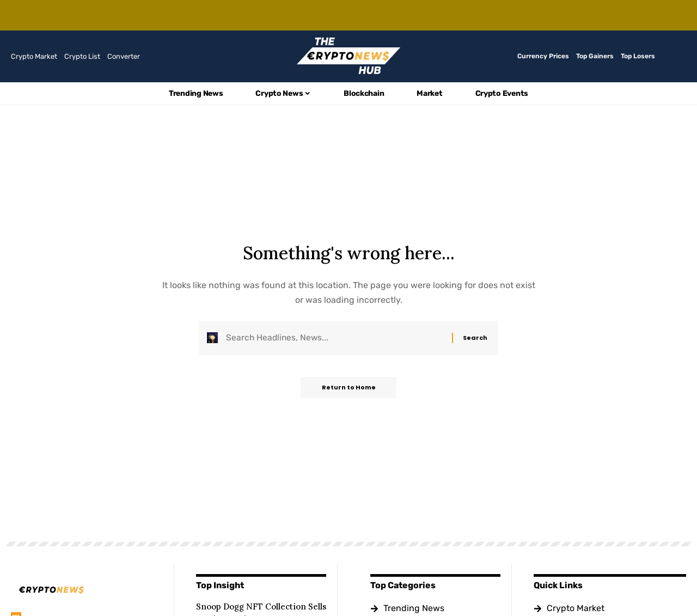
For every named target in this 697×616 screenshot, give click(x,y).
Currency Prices (543, 56)
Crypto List (82, 56)
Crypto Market (34, 56)
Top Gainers (595, 56)
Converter (124, 56)
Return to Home (349, 389)
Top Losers (638, 56)
